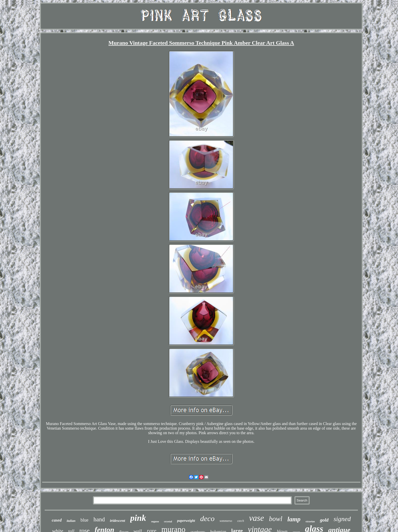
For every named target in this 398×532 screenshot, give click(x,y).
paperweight (186, 521)
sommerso (226, 521)
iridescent (118, 521)
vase (256, 518)
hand (99, 519)
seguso (155, 521)
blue (84, 520)
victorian (310, 521)
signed (342, 519)
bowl (276, 519)
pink (138, 518)
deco (208, 518)
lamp (294, 519)
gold (324, 520)
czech (241, 521)
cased (57, 520)
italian (71, 521)
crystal (168, 521)
